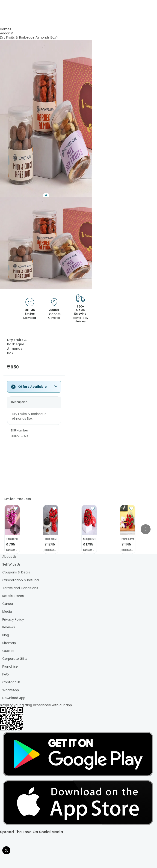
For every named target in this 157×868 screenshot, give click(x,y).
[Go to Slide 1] (46, 195)
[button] (46, 118)
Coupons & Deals (16, 572)
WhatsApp (11, 690)
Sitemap (9, 643)
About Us (9, 557)
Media (7, 612)
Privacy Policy (13, 619)
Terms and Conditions (20, 588)
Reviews (9, 627)
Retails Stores (13, 596)
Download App (14, 698)
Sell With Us (11, 564)
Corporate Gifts (15, 659)
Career (8, 604)
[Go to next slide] (146, 529)
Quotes (8, 651)
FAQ (6, 674)
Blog (6, 635)
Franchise (10, 666)
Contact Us (11, 682)
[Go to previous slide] (15, 529)
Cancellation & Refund (21, 580)
